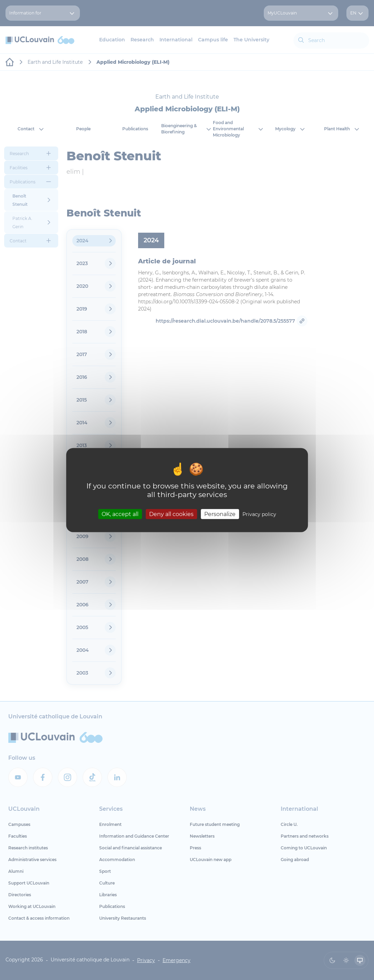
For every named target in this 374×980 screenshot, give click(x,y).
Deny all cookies (171, 514)
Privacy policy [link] (259, 514)
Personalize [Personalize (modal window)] (220, 514)
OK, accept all (120, 514)
